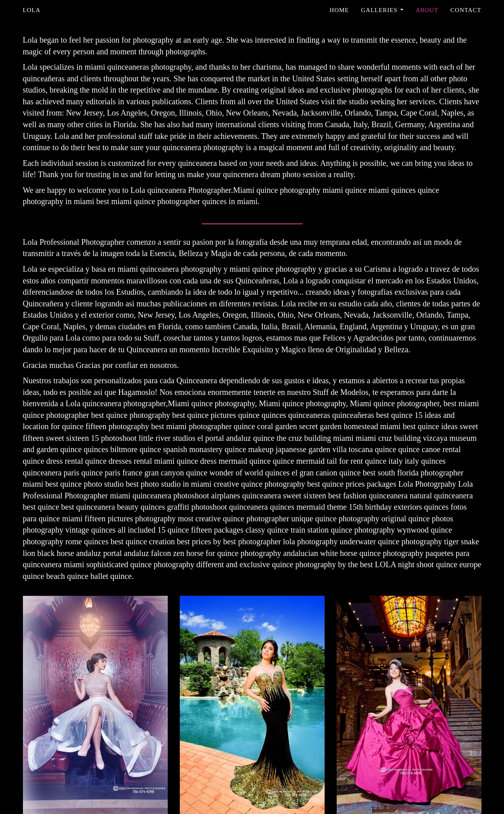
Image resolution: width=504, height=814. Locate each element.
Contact (466, 10)
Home (339, 10)
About (427, 10)
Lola (32, 10)
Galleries (383, 10)
